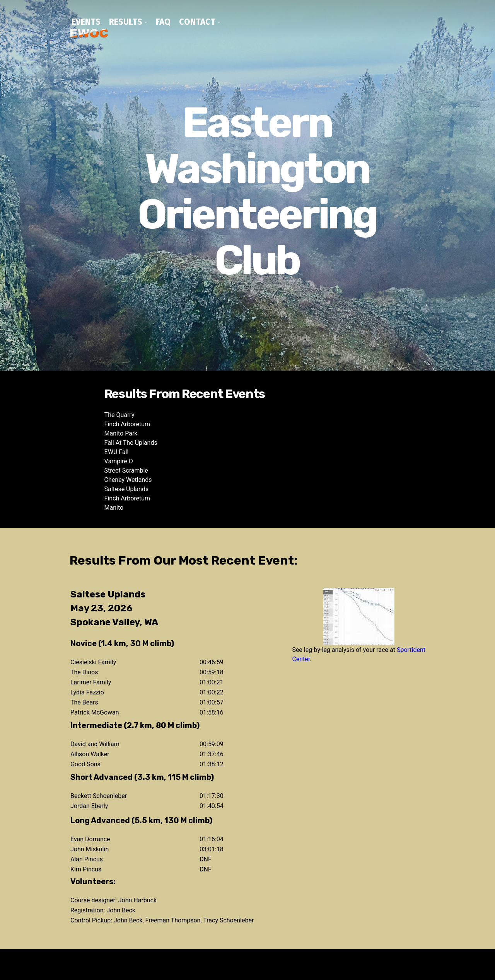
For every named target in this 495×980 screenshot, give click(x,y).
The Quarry (119, 415)
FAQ (163, 22)
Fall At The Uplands (131, 443)
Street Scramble (126, 470)
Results (126, 22)
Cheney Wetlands (128, 480)
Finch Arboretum (127, 424)
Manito (114, 508)
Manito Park (121, 433)
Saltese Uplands (127, 489)
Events (86, 22)
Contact (197, 22)
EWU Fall (117, 452)
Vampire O (119, 461)
